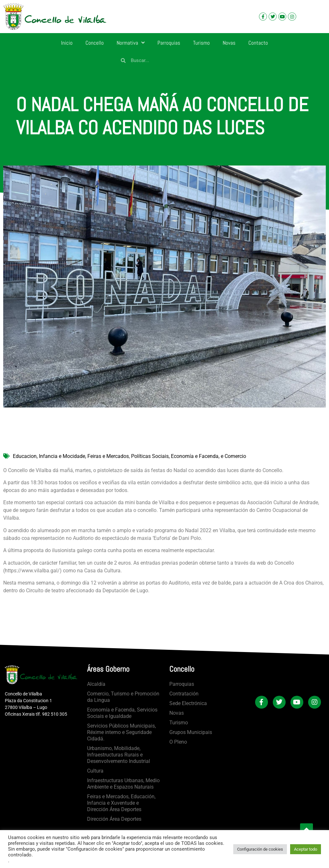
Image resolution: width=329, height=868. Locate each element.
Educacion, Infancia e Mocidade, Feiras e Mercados (71, 456)
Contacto (258, 43)
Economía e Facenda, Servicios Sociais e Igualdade (122, 713)
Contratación (184, 694)
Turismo (201, 43)
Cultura (95, 771)
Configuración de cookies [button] (260, 849)
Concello (95, 43)
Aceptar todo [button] (306, 849)
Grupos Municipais (191, 732)
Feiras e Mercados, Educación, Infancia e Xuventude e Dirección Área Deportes (121, 803)
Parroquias (169, 43)
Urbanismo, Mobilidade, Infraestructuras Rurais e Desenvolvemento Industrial (119, 755)
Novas (229, 43)
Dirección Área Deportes (114, 819)
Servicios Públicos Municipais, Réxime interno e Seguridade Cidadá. (121, 732)
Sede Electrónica (188, 703)
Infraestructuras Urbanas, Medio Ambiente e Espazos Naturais (123, 784)
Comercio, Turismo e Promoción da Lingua (123, 697)
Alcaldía (96, 684)
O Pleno (178, 742)
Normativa (131, 43)
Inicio (67, 43)
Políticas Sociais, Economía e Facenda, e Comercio (189, 456)
